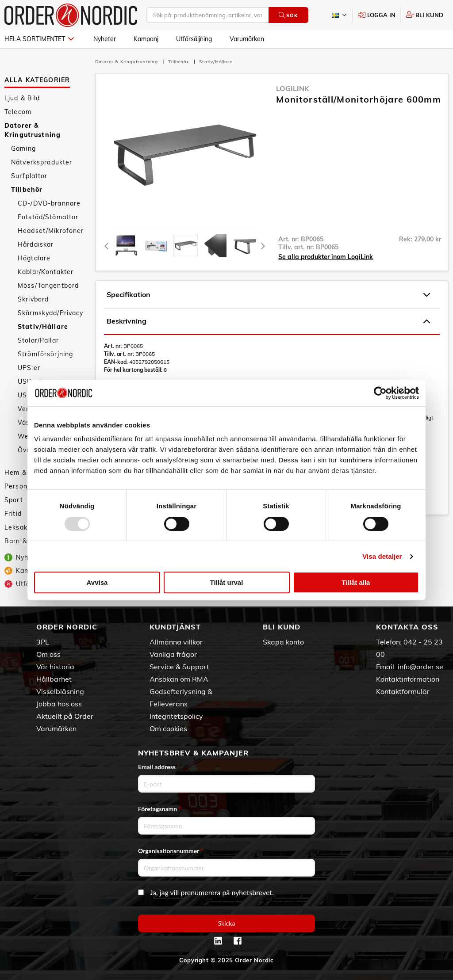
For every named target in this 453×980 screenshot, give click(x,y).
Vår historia (55, 667)
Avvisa (97, 582)
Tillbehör (27, 190)
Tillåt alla (356, 582)
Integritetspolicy (176, 716)
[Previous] (107, 246)
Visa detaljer (382, 556)
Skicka (227, 923)
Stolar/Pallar (38, 340)
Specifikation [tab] (268, 295)
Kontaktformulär (403, 691)
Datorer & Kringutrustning (33, 130)
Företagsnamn (160, 809)
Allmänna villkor (176, 642)
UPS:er (29, 368)
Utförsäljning (194, 39)
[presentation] (186, 246)
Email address (159, 767)
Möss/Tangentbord (48, 286)
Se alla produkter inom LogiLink (326, 257)
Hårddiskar (36, 244)
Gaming (23, 149)
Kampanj (146, 39)
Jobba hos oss (59, 704)
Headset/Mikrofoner (51, 231)
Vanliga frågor (173, 654)
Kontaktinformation (408, 679)
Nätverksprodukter (42, 162)
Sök (288, 15)
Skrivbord (33, 299)
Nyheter (105, 39)
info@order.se (420, 667)
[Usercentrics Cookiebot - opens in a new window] (380, 393)
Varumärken (247, 39)
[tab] (126, 246)
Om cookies (168, 728)
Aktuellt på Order (65, 716)
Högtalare (34, 258)
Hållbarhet (54, 679)
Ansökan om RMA (179, 679)
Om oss (48, 654)
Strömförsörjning (45, 354)
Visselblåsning (60, 691)
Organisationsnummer (171, 851)
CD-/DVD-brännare (49, 203)
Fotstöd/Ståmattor (48, 217)
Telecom (18, 112)
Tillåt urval (227, 582)
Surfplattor (29, 176)
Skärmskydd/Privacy (51, 313)
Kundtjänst (175, 627)
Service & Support (179, 667)
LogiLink (293, 88)
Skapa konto (283, 642)
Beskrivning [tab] (268, 321)
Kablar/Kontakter (46, 272)
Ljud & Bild (22, 98)
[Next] (263, 246)
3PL (43, 642)
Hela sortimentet (39, 39)
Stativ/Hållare (43, 327)
